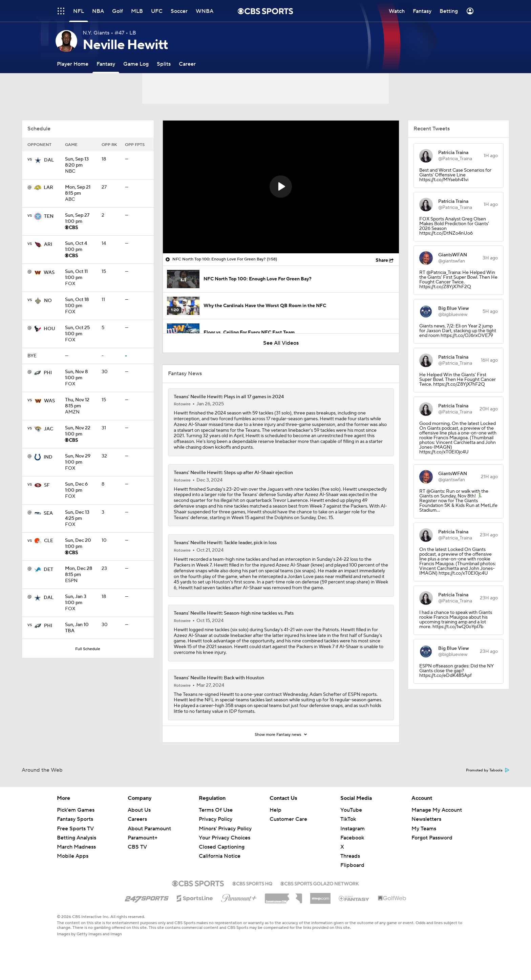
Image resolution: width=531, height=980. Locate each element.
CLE (49, 541)
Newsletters (426, 819)
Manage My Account (437, 810)
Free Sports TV (75, 829)
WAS (49, 273)
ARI (48, 244)
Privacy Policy (216, 819)
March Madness (76, 847)
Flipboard (352, 865)
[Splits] (164, 64)
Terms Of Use (216, 810)
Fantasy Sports (75, 819)
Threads (350, 856)
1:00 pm (81, 219)
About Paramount (149, 829)
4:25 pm (81, 516)
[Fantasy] (106, 64)
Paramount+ (143, 838)
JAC (49, 429)
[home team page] (38, 160)
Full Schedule (88, 649)
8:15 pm (81, 191)
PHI (48, 373)
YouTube (351, 810)
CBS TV (137, 847)
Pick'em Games (76, 810)
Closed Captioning (222, 847)
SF (47, 485)
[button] (281, 187)
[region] (281, 187)
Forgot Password (432, 838)
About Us (139, 810)
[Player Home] (73, 64)
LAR (48, 188)
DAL (49, 160)
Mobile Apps (73, 856)
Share (382, 260)
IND (48, 457)
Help (275, 810)
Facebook (352, 838)
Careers (137, 819)
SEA (48, 513)
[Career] (187, 64)
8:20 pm (81, 163)
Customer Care (288, 819)
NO (48, 301)
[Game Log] (136, 64)
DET (48, 570)
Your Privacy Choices (225, 838)
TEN (49, 216)
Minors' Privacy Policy (225, 829)
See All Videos (281, 343)
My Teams (424, 829)
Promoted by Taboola (488, 770)
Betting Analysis (77, 838)
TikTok (348, 819)
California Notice (220, 856)
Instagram (353, 829)
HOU (49, 329)
